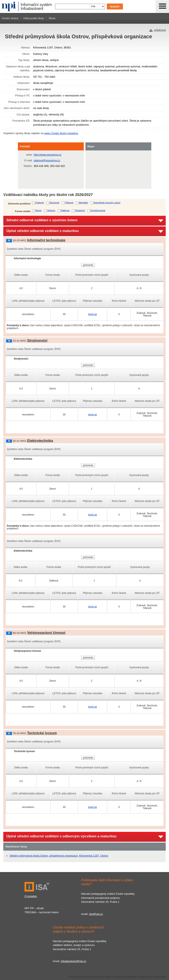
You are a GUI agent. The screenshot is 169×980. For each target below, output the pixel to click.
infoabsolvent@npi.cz (73, 961)
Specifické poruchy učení (107, 202)
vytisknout (160, 30)
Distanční (80, 210)
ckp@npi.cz (96, 914)
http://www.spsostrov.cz (48, 155)
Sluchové (54, 202)
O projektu (31, 896)
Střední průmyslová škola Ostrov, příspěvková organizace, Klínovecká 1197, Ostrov (59, 856)
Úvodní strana (10, 18)
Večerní (51, 210)
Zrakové (40, 202)
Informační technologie (46, 240)
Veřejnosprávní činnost (46, 633)
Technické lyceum (42, 733)
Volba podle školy (33, 18)
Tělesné (69, 202)
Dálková (65, 210)
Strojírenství (37, 341)
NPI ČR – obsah (34, 908)
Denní (38, 210)
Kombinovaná (98, 210)
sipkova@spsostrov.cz (47, 160)
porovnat (88, 265)
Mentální (83, 202)
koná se (93, 314)
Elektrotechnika (40, 441)
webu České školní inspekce (61, 133)
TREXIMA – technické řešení (42, 912)
